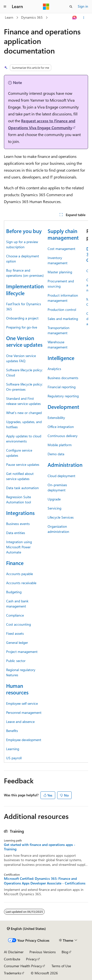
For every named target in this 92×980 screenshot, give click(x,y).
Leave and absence (20, 722)
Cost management (61, 249)
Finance (15, 563)
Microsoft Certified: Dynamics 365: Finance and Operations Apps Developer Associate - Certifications (45, 881)
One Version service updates (24, 341)
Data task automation (22, 488)
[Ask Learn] (75, 18)
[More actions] (84, 18)
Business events (18, 524)
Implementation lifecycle (25, 289)
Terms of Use (61, 966)
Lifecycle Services (61, 517)
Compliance (15, 615)
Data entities (16, 533)
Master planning (60, 272)
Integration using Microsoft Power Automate (19, 547)
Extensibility (56, 418)
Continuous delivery (63, 436)
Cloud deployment (61, 476)
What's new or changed (24, 413)
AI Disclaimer (14, 952)
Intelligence (61, 358)
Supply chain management (63, 234)
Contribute (12, 959)
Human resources (17, 689)
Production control (62, 310)
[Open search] (71, 7)
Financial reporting (62, 387)
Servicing (54, 508)
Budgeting (14, 592)
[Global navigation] (5, 7)
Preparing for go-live (22, 327)
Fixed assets (15, 633)
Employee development (24, 740)
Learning (13, 749)
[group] (46, 492)
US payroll (14, 758)
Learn (9, 17)
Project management (22, 652)
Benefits (12, 731)
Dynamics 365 (32, 17)
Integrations (20, 513)
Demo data (56, 454)
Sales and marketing (63, 319)
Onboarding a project (22, 318)
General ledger (17, 642)
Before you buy (24, 231)
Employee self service (22, 703)
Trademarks (13, 973)
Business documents (63, 378)
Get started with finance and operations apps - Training (40, 847)
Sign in (83, 6)
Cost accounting (19, 624)
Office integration (61, 427)
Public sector (16, 661)
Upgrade (54, 499)
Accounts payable (20, 574)
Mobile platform (60, 445)
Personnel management (24, 712)
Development (63, 407)
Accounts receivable (21, 583)
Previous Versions (43, 952)
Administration (65, 465)
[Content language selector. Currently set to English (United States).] (26, 929)
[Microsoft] (46, 7)
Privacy (31, 959)
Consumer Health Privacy (23, 966)
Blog (65, 952)
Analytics (54, 369)
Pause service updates (23, 464)
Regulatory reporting (63, 396)
